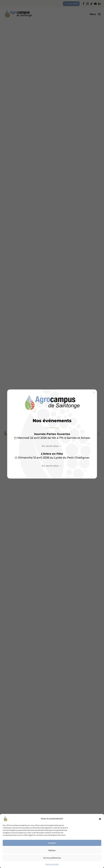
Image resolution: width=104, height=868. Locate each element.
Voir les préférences (52, 858)
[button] (100, 819)
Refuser (52, 850)
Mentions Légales (52, 864)
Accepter (52, 843)
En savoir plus (50, 446)
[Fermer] (94, 392)
